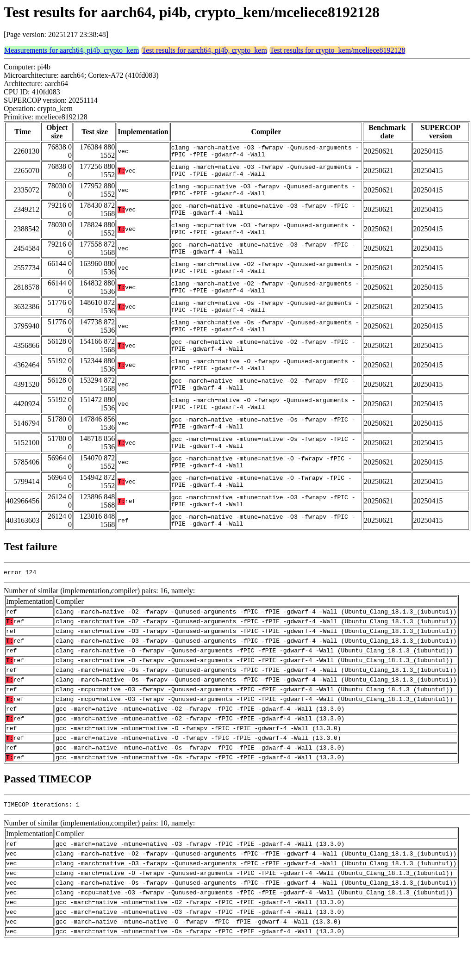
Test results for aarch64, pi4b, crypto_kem (204, 50)
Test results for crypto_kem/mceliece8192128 (338, 50)
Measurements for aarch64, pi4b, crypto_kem (72, 50)
